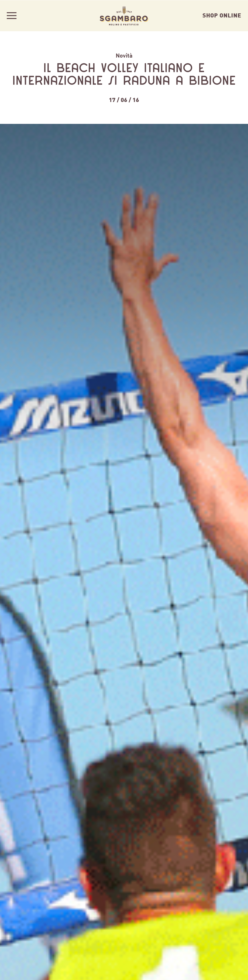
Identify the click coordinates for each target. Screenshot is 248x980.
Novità (124, 55)
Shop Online (222, 15)
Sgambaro (124, 16)
